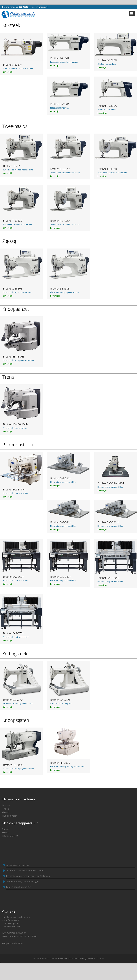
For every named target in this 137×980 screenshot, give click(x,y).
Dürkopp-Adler (9, 816)
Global (5, 812)
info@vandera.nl (40, 7)
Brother (6, 805)
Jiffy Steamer (9, 836)
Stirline (6, 829)
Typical (6, 809)
